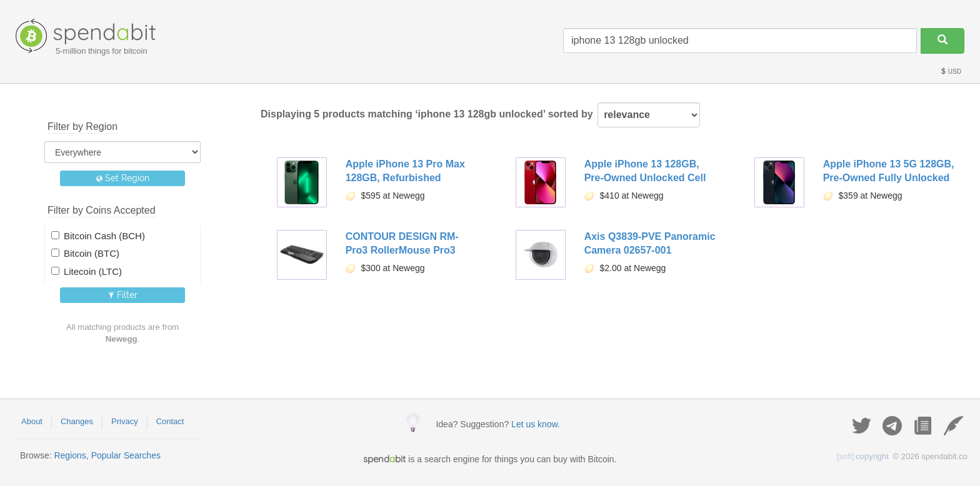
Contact (170, 421)
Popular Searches (126, 455)
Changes (77, 421)
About (32, 421)
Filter (123, 295)
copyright (863, 456)
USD (951, 72)
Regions (70, 455)
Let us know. (536, 424)
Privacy (125, 421)
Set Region (123, 178)
